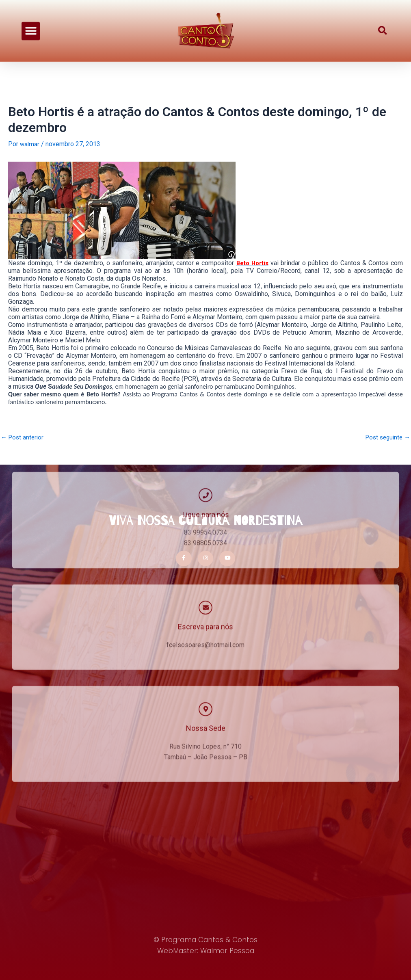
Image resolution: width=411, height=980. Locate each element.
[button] (31, 27)
